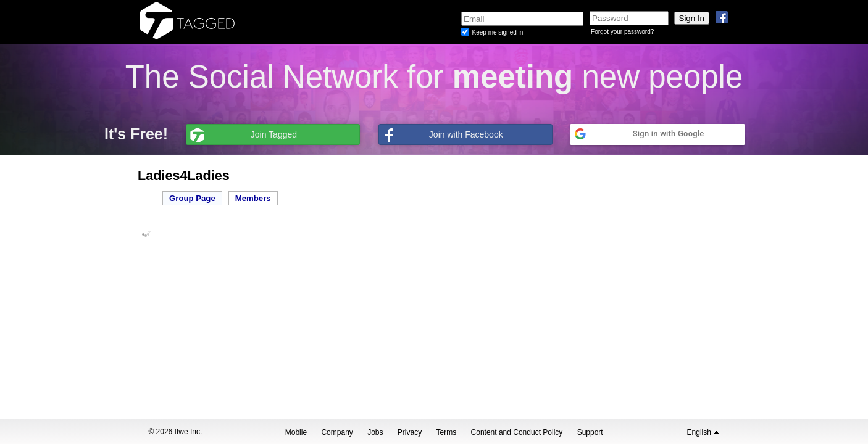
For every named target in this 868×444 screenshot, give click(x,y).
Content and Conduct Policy (517, 432)
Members (253, 198)
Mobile (296, 432)
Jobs (375, 432)
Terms (447, 432)
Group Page (192, 198)
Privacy (410, 432)
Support (590, 432)
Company (337, 432)
